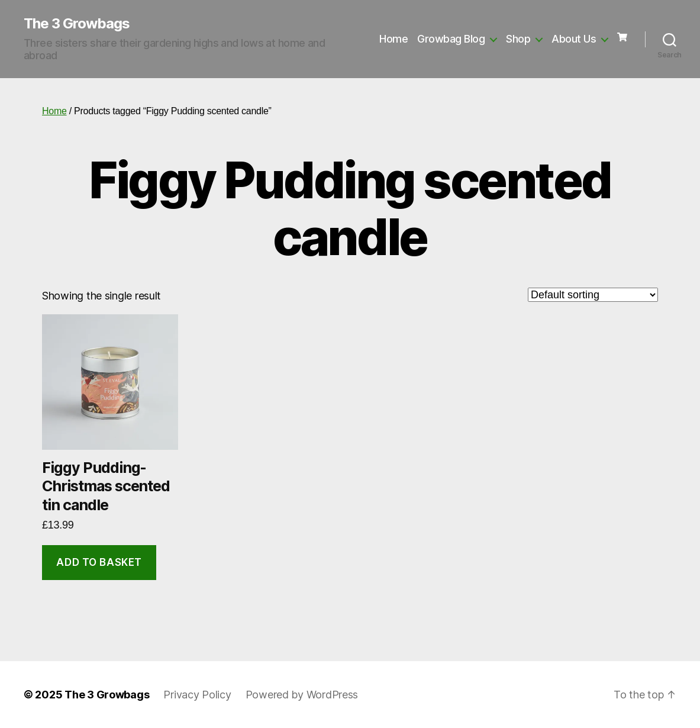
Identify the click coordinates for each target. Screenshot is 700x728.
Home (393, 39)
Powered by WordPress (302, 695)
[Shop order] (593, 295)
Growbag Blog (451, 39)
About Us (574, 39)
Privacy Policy (197, 695)
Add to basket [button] (99, 562)
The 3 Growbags (77, 24)
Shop (518, 39)
